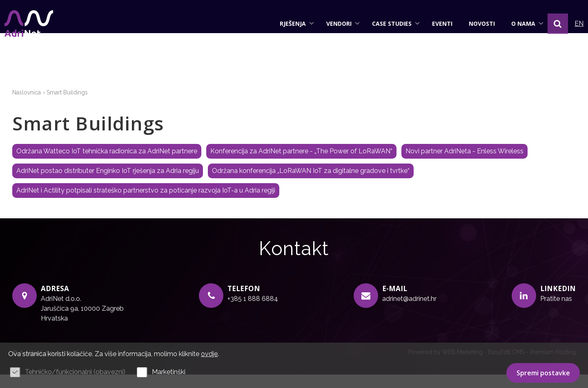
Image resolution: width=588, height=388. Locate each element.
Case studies (388, 24)
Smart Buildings (67, 106)
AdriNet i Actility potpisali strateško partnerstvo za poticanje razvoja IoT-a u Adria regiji (146, 204)
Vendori (335, 24)
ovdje (209, 354)
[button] (550, 24)
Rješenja (289, 24)
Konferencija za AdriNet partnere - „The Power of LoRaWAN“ (301, 165)
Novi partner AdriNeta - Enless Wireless (464, 165)
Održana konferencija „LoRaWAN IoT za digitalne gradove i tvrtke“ (311, 185)
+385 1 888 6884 (253, 312)
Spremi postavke (543, 373)
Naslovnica (27, 106)
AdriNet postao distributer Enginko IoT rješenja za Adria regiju (108, 185)
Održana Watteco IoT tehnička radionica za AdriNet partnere (107, 165)
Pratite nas (556, 312)
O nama (520, 24)
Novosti (474, 24)
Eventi (434, 24)
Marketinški (169, 372)
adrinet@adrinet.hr (409, 312)
